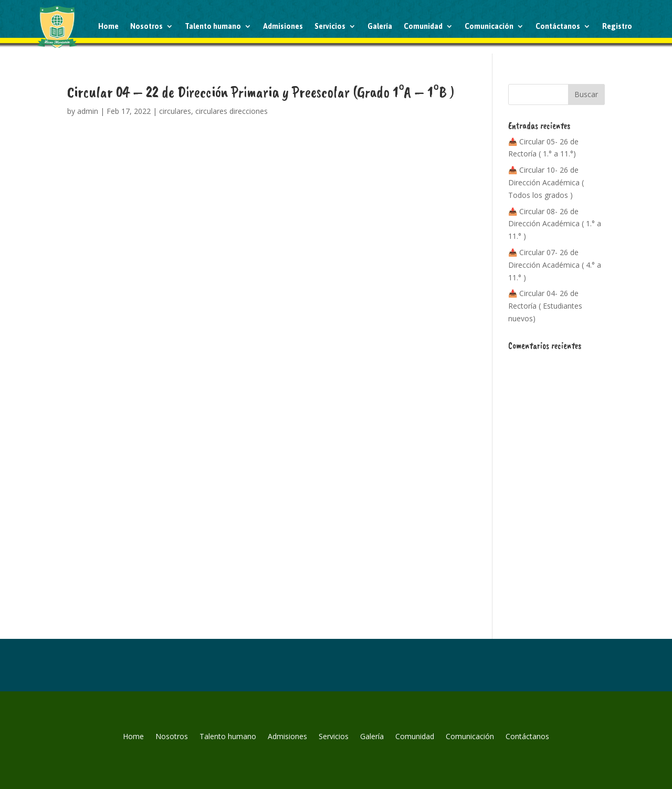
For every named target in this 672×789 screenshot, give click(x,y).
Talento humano (213, 26)
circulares (175, 111)
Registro (617, 26)
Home (108, 26)
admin (88, 111)
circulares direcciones (232, 111)
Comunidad (423, 26)
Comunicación (489, 26)
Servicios (330, 26)
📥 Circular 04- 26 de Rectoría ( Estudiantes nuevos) (545, 306)
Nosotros (146, 26)
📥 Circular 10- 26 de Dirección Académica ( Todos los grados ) (546, 182)
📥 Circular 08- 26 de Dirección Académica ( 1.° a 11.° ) (555, 224)
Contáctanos (558, 26)
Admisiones (283, 26)
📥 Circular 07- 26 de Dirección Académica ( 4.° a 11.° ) (555, 265)
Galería (380, 26)
